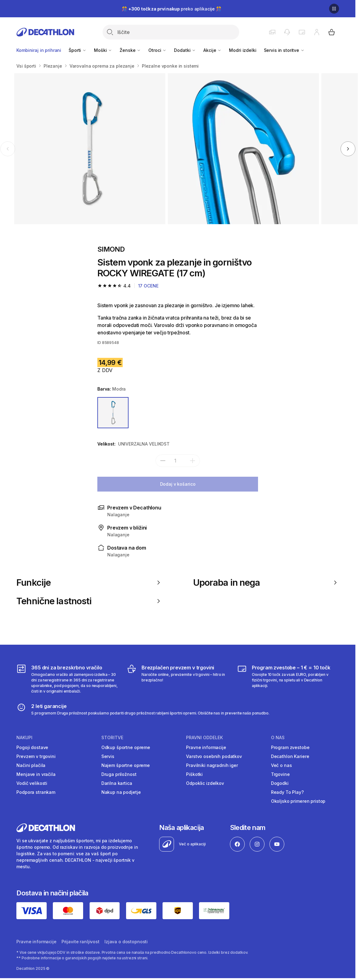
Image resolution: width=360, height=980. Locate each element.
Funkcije (89, 582)
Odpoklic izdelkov (205, 783)
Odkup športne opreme (126, 747)
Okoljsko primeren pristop (298, 801)
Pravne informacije (206, 747)
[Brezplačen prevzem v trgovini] (178, 679)
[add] (193, 461)
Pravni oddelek (204, 738)
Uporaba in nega (266, 582)
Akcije (212, 50)
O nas (278, 738)
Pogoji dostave (32, 747)
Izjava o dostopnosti (126, 942)
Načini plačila (31, 765)
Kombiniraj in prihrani (39, 50)
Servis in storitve (284, 50)
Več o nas (282, 765)
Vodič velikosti (32, 783)
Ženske (130, 50)
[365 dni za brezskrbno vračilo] (67, 679)
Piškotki (194, 774)
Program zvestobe (290, 747)
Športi (78, 50)
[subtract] (163, 461)
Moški (103, 50)
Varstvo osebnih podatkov (214, 756)
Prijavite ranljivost (80, 942)
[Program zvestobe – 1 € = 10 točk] (288, 679)
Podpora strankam (36, 792)
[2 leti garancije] (143, 709)
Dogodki (280, 783)
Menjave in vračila (36, 774)
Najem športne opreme (126, 765)
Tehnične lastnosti (89, 601)
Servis (108, 756)
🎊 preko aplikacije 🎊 (172, 9)
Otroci (157, 50)
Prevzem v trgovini (36, 756)
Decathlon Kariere (290, 756)
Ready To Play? (287, 792)
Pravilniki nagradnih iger (212, 765)
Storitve (112, 738)
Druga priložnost (119, 774)
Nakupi (24, 738)
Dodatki (185, 50)
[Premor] (334, 9)
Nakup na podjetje (121, 792)
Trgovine (280, 774)
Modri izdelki (243, 50)
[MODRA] (113, 413)
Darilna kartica (117, 783)
